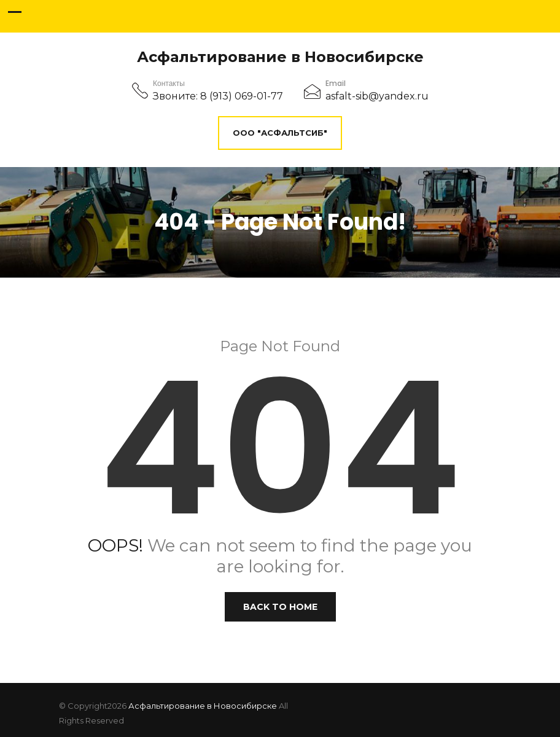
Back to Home (280, 607)
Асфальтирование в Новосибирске (280, 57)
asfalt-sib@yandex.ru (377, 96)
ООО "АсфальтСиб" (280, 133)
